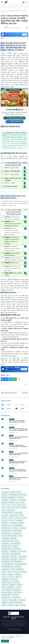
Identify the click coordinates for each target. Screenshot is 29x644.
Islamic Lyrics (14, 556)
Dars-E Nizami (5, 515)
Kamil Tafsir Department (7, 567)
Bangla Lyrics (13, 500)
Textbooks (4, 605)
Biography (4, 502)
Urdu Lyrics (11, 605)
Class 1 (18, 502)
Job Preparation (5, 559)
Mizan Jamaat (14, 579)
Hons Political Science (16, 543)
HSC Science (5, 551)
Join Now (25, 34)
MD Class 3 (24, 572)
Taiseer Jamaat (19, 603)
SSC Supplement (13, 600)
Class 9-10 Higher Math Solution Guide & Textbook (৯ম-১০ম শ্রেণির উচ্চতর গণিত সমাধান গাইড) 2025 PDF (18, 430)
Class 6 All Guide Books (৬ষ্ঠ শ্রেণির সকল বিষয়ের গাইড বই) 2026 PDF (18, 478)
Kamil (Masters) (6, 561)
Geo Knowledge (5, 538)
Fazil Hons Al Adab (17, 531)
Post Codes (18, 587)
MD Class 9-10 (19, 577)
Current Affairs (11, 510)
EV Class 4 (4, 518)
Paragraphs (12, 585)
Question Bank (17, 590)
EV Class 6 (17, 518)
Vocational (23, 605)
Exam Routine (5, 523)
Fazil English (23, 528)
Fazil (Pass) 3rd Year (6, 528)
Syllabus (11, 603)
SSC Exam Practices (6, 597)
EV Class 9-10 (12, 520)
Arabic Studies (5, 500)
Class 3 (4, 505)
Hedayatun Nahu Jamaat (7, 541)
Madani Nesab (20, 569)
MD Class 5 (11, 574)
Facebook (6, 379)
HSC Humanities (17, 549)
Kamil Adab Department (17, 561)
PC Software (19, 585)
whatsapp (22, 405)
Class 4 (9, 505)
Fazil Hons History (17, 533)
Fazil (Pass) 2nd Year (18, 525)
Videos (17, 605)
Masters (4, 572)
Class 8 (4, 508)
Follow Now (24, 369)
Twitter (11, 379)
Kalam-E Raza (22, 559)
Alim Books (5, 495)
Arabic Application (13, 495)
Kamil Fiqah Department (7, 564)
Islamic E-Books (6, 556)
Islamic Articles (22, 551)
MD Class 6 (18, 574)
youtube (22, 409)
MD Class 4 (4, 574)
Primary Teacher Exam (7, 590)
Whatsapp (15, 379)
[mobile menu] (2, 2)
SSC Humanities (16, 597)
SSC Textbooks (22, 600)
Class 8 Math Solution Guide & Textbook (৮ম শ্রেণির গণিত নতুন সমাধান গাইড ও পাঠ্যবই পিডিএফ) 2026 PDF (18, 447)
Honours (17, 541)
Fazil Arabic (16, 528)
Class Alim (16, 508)
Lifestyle (13, 569)
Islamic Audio (5, 554)
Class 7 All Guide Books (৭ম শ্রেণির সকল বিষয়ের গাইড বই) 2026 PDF (18, 438)
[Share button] (19, 379)
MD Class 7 (4, 577)
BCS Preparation (22, 500)
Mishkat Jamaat (6, 579)
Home (2, 10)
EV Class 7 (24, 518)
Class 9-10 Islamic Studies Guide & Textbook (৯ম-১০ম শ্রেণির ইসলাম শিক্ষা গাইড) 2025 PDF (18, 471)
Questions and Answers (7, 592)
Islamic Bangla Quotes (15, 554)
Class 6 (19, 505)
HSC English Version (6, 549)
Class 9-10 (9, 508)
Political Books (10, 587)
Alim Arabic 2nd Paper (16, 492)
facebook (9, 409)
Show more (25, 393)
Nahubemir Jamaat (6, 582)
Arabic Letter (20, 497)
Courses (4, 510)
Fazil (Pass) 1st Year (6, 525)
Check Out (10, 638)
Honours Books (5, 543)
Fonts (20, 536)
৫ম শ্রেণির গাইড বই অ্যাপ (15, 122)
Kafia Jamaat (14, 559)
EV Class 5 (11, 518)
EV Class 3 (21, 515)
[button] (27, 2)
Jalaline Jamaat (23, 556)
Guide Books (14, 538)
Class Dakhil (23, 508)
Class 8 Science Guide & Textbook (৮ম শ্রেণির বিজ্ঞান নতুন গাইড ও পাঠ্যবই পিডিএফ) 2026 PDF (18, 463)
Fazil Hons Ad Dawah (7, 531)
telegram (9, 405)
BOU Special (11, 502)
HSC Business (16, 546)
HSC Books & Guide (6, 546)
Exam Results (19, 520)
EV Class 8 (4, 520)
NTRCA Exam (5, 585)
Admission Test (5, 492)
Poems (3, 587)
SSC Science (5, 600)
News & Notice (16, 582)
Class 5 (6, 10)
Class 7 (24, 505)
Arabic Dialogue (23, 495)
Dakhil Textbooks (18, 513)
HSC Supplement (13, 551)
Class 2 (23, 502)
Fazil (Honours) (13, 523)
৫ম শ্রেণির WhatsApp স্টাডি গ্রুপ (14, 118)
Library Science (5, 569)
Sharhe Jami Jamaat (6, 595)
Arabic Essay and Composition (9, 497)
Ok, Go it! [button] (5, 641)
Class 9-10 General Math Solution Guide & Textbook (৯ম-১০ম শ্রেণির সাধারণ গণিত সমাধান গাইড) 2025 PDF (18, 422)
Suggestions (5, 603)
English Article (14, 515)
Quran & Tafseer (18, 592)
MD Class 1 (10, 572)
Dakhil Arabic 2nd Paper (7, 513)
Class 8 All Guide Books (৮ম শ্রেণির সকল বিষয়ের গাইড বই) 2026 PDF (18, 454)
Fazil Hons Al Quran (6, 533)
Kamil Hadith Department (21, 564)
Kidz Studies (18, 567)
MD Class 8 (11, 577)
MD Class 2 (17, 572)
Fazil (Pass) (21, 523)
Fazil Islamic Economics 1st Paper (9, 536)
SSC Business (16, 595)
